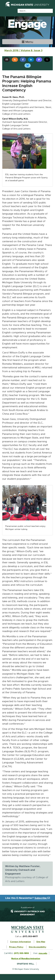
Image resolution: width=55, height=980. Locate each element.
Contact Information (21, 942)
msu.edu (43, 953)
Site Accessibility (37, 947)
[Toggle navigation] (27, 42)
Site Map (41, 942)
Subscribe (42, 898)
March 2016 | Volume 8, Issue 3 (23, 50)
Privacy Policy (16, 947)
